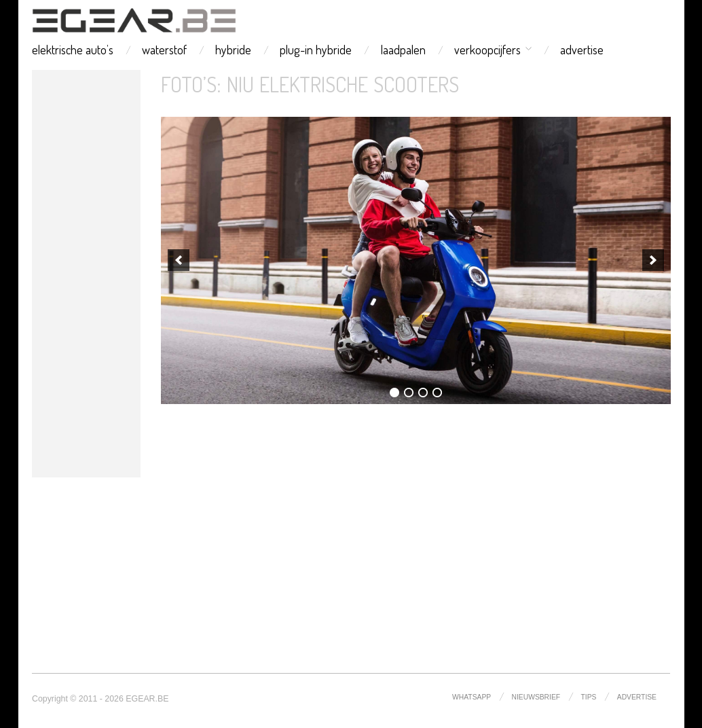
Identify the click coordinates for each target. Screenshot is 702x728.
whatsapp (472, 697)
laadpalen (403, 50)
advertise (582, 50)
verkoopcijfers (487, 50)
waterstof (164, 50)
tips (589, 697)
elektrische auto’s (73, 50)
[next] (653, 260)
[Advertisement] (86, 274)
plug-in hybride (316, 50)
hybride (233, 50)
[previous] (179, 260)
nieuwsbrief (536, 697)
